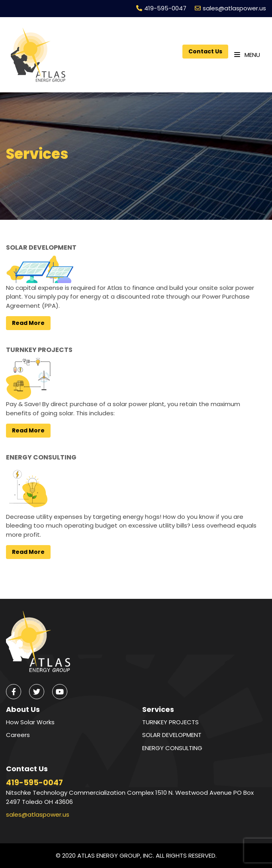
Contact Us (205, 51)
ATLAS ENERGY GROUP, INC (115, 855)
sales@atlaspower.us (234, 8)
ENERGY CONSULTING (41, 457)
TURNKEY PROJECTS (39, 350)
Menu (247, 55)
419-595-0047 (165, 8)
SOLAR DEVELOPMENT (41, 247)
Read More (28, 323)
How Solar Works (30, 722)
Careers (18, 735)
